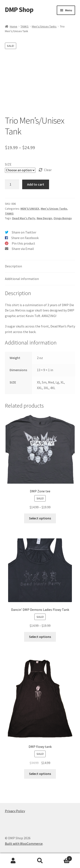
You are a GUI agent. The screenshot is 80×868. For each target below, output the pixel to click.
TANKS (25, 26)
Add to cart (36, 184)
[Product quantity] (12, 185)
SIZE (8, 164)
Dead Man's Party (24, 218)
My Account (13, 861)
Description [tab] (13, 266)
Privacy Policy (15, 811)
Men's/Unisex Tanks (44, 26)
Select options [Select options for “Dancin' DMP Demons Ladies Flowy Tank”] (40, 637)
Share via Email (23, 249)
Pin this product (23, 243)
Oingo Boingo (63, 218)
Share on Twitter (24, 232)
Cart (63, 858)
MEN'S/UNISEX (30, 209)
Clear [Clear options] (48, 170)
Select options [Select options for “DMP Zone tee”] (40, 518)
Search (40, 861)
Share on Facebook (25, 238)
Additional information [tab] (22, 279)
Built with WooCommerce (24, 843)
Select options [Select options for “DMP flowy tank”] (40, 774)
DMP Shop (19, 10)
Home (14, 26)
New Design (44, 218)
